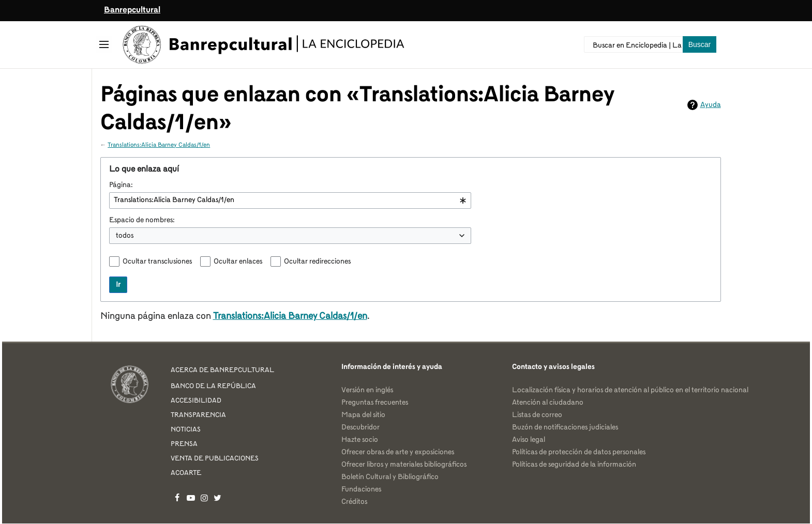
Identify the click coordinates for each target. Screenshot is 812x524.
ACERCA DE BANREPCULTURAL (222, 370)
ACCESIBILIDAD (196, 401)
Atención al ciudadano (548, 403)
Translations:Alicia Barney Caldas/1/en (159, 145)
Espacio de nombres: (142, 220)
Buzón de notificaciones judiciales (565, 427)
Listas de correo (537, 415)
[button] (104, 44)
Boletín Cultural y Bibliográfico (390, 477)
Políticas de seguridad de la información (574, 465)
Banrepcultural (132, 10)
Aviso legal (529, 440)
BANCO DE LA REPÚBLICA (213, 386)
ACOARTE (186, 473)
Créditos (354, 502)
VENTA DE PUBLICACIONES (215, 459)
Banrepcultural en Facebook (177, 498)
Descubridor (360, 427)
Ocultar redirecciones (317, 261)
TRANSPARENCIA (198, 415)
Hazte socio (360, 440)
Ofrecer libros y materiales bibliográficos (404, 465)
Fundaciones (361, 489)
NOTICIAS (186, 430)
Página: (121, 185)
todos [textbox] (125, 236)
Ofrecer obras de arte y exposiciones (398, 452)
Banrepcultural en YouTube (191, 498)
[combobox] (290, 201)
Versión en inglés (367, 390)
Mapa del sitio (363, 415)
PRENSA (184, 444)
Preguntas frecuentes (375, 403)
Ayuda (711, 105)
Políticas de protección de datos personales (579, 452)
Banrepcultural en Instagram (204, 498)
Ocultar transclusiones (157, 261)
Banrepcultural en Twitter (218, 498)
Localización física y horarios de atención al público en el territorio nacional (630, 390)
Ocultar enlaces (238, 261)
